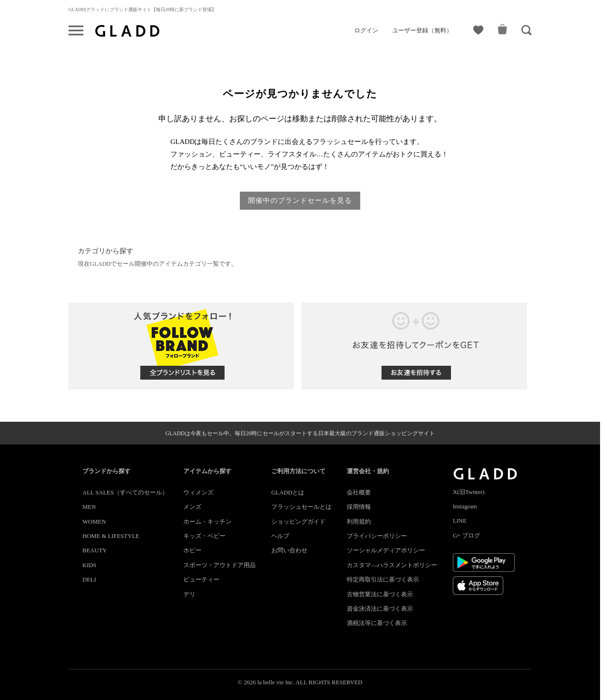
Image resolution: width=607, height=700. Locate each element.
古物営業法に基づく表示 (380, 594)
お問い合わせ (289, 550)
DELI (89, 579)
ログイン (366, 30)
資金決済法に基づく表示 (380, 609)
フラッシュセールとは (301, 507)
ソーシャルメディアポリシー (386, 550)
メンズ (192, 507)
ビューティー (201, 579)
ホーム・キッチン (207, 522)
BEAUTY (95, 550)
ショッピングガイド (298, 522)
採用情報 (359, 507)
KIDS (89, 565)
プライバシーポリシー (377, 536)
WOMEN (94, 522)
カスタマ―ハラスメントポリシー (392, 565)
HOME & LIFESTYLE (111, 536)
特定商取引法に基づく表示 (383, 579)
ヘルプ (280, 536)
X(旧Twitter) (469, 492)
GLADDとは (288, 492)
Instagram (465, 506)
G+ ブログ (466, 535)
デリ (189, 594)
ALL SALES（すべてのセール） (125, 492)
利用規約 (359, 522)
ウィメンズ (198, 492)
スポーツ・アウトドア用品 (219, 565)
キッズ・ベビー (204, 536)
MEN (89, 507)
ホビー (192, 550)
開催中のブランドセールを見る (300, 200)
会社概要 (359, 492)
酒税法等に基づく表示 (377, 623)
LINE (460, 521)
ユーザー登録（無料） (422, 30)
